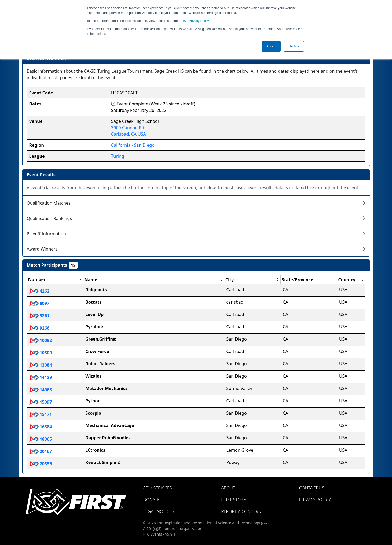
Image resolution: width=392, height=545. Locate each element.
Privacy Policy (194, 21)
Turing (118, 156)
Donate (151, 500)
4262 (39, 291)
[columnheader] (55, 280)
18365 (41, 439)
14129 (41, 377)
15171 (41, 414)
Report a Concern (241, 511)
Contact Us (312, 488)
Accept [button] (271, 46)
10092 (41, 340)
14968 (41, 390)
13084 (41, 365)
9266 (39, 328)
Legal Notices (159, 511)
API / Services (158, 488)
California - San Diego (133, 145)
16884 (41, 427)
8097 (39, 303)
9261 (39, 316)
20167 (41, 451)
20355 (41, 464)
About (228, 488)
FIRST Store (233, 500)
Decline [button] (294, 46)
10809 (41, 353)
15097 (41, 402)
